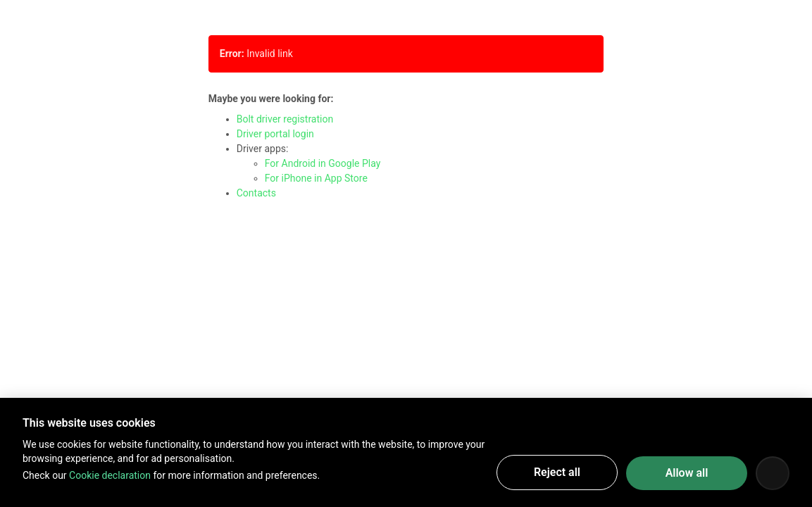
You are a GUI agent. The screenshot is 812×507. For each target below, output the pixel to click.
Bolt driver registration (285, 119)
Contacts (256, 193)
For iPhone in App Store (316, 178)
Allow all (687, 473)
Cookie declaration (110, 475)
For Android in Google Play (323, 163)
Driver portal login (275, 134)
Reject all (557, 472)
